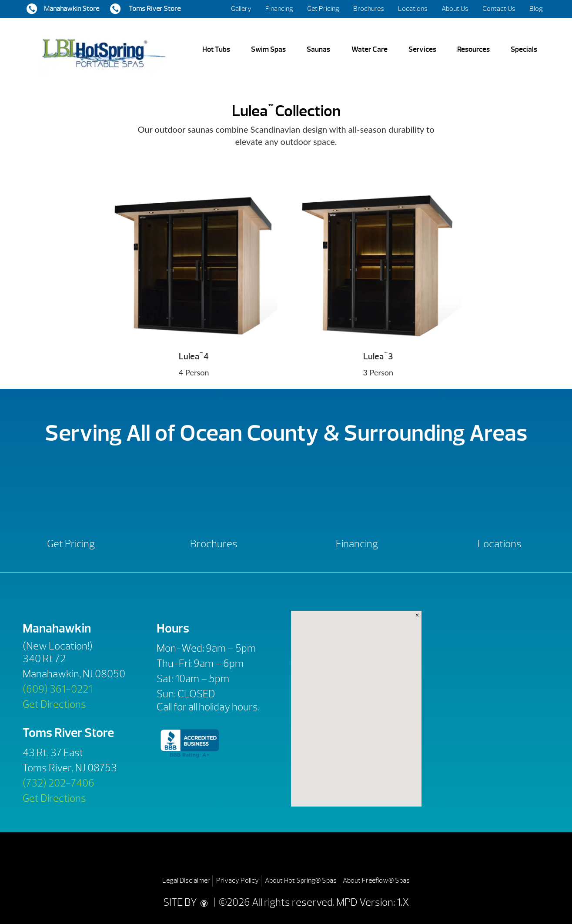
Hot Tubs (216, 49)
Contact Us (499, 9)
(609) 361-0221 (57, 689)
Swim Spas (268, 49)
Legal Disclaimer (186, 880)
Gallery (241, 9)
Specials (524, 49)
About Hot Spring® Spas (301, 880)
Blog (536, 9)
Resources (473, 49)
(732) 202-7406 (59, 783)
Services (422, 49)
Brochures (369, 9)
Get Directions (54, 704)
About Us (455, 9)
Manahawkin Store (72, 9)
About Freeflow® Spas (376, 880)
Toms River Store (154, 9)
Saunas (318, 49)
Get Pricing (323, 9)
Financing (279, 9)
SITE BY (187, 902)
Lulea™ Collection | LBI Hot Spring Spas (104, 50)
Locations (413, 9)
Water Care (370, 49)
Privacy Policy (237, 880)
